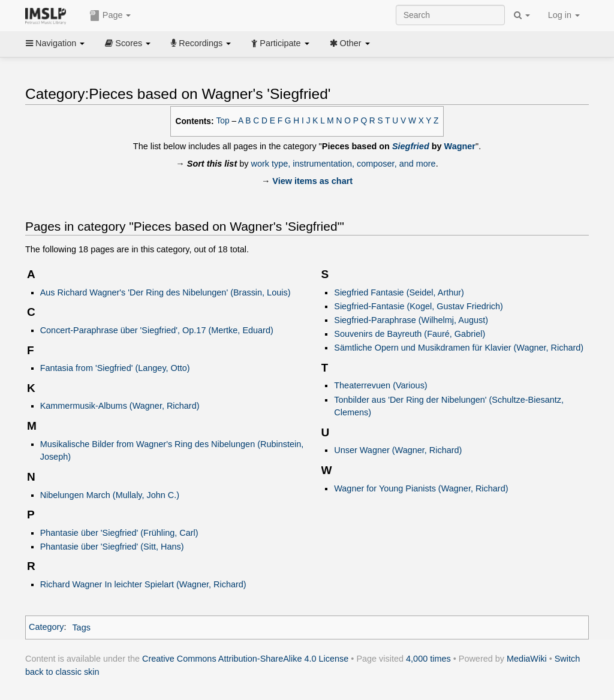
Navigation (55, 43)
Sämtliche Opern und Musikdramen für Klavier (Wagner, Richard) (459, 348)
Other (350, 43)
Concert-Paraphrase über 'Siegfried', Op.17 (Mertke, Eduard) (157, 330)
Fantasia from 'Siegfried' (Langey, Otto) (115, 368)
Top (223, 121)
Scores (128, 43)
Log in (564, 15)
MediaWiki (527, 659)
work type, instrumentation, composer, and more (344, 164)
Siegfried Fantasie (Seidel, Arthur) (399, 292)
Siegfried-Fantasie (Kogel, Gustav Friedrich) (419, 306)
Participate (280, 43)
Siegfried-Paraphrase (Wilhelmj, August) (411, 320)
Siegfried (411, 146)
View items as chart (312, 181)
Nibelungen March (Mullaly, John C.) (110, 495)
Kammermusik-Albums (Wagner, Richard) (120, 406)
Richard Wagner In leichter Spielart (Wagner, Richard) (143, 584)
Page (110, 16)
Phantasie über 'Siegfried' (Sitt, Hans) (112, 547)
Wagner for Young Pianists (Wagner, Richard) (421, 488)
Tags (81, 627)
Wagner (460, 146)
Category (46, 627)
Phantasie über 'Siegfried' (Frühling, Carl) (119, 533)
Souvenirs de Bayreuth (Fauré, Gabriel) (410, 334)
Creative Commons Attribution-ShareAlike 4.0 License (245, 659)
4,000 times (428, 659)
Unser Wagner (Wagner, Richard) (398, 450)
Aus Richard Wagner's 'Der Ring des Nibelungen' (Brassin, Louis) (165, 292)
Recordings (201, 43)
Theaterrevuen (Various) (380, 385)
